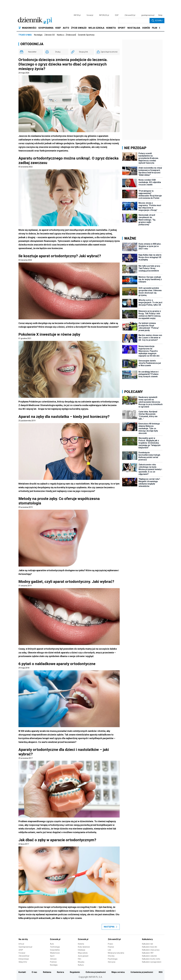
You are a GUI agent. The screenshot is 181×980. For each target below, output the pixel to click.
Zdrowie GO (50, 35)
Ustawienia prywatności (142, 972)
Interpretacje (24, 959)
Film (80, 959)
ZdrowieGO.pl (130, 15)
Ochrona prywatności (96, 972)
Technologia (55, 947)
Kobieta (81, 944)
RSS (161, 972)
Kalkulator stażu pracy (151, 950)
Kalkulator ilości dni (150, 947)
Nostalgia (38, 35)
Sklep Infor (23, 962)
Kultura (81, 965)
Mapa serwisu (118, 972)
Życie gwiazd (83, 956)
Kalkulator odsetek (149, 956)
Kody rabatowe (84, 947)
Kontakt (22, 972)
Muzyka (81, 962)
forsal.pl (90, 15)
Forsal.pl (22, 953)
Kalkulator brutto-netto (151, 959)
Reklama (47, 972)
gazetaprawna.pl (148, 15)
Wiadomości (55, 953)
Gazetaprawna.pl (25, 947)
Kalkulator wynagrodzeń (152, 962)
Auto (52, 944)
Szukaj (157, 21)
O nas (34, 972)
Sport (52, 956)
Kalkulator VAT (148, 953)
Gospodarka (55, 950)
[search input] (134, 21)
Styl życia (112, 962)
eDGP (21, 950)
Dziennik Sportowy (86, 35)
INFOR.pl (77, 15)
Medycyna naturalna (116, 953)
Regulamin (75, 972)
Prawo (110, 944)
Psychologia (113, 959)
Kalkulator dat (148, 944)
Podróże (53, 962)
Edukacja (82, 950)
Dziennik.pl (55, 939)
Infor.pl (21, 944)
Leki (109, 950)
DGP (117, 15)
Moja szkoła (83, 953)
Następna (111, 927)
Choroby (111, 956)
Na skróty (23, 939)
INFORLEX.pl (104, 15)
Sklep (160, 15)
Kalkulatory (147, 939)
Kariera (60, 972)
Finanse (111, 947)
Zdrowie (53, 959)
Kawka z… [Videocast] (66, 35)
